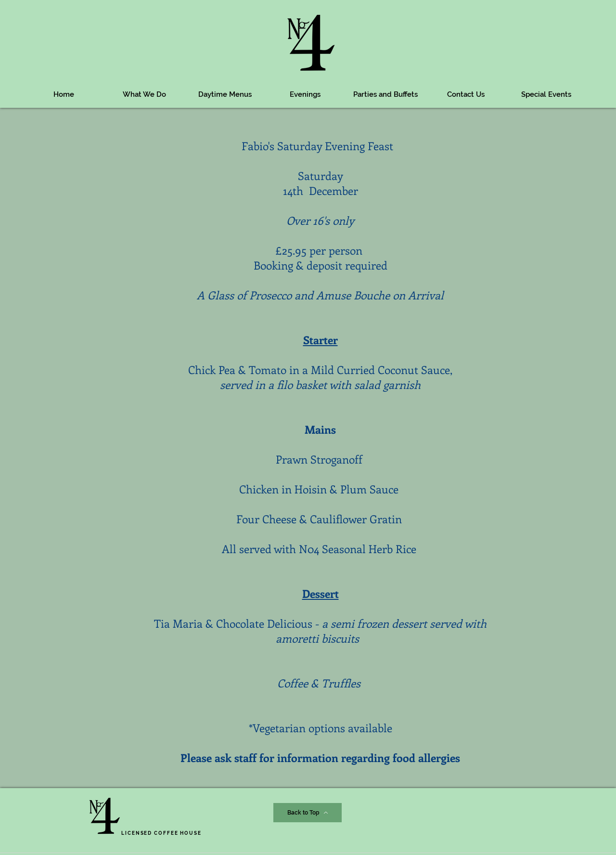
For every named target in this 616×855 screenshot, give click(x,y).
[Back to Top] (308, 813)
